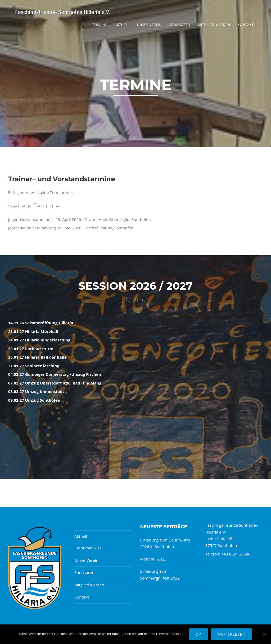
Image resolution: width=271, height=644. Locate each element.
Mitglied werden (214, 25)
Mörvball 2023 (90, 548)
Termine (100, 25)
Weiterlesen (231, 634)
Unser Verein (150, 25)
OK (198, 634)
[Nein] (264, 634)
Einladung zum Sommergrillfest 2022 (160, 574)
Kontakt (246, 25)
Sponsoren (180, 25)
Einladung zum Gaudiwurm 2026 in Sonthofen (165, 543)
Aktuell (122, 25)
